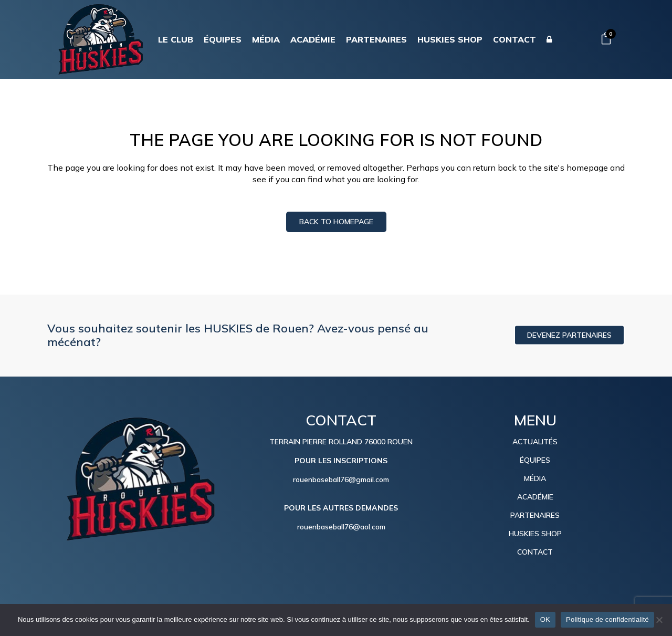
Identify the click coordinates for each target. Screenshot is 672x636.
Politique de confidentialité (607, 619)
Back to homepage (336, 222)
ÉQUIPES (535, 460)
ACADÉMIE (535, 497)
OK (545, 619)
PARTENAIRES (535, 515)
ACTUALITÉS (535, 442)
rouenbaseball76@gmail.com (341, 479)
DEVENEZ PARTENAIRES (569, 335)
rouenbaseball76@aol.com (341, 527)
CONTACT (535, 552)
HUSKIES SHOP (535, 534)
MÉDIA (535, 478)
